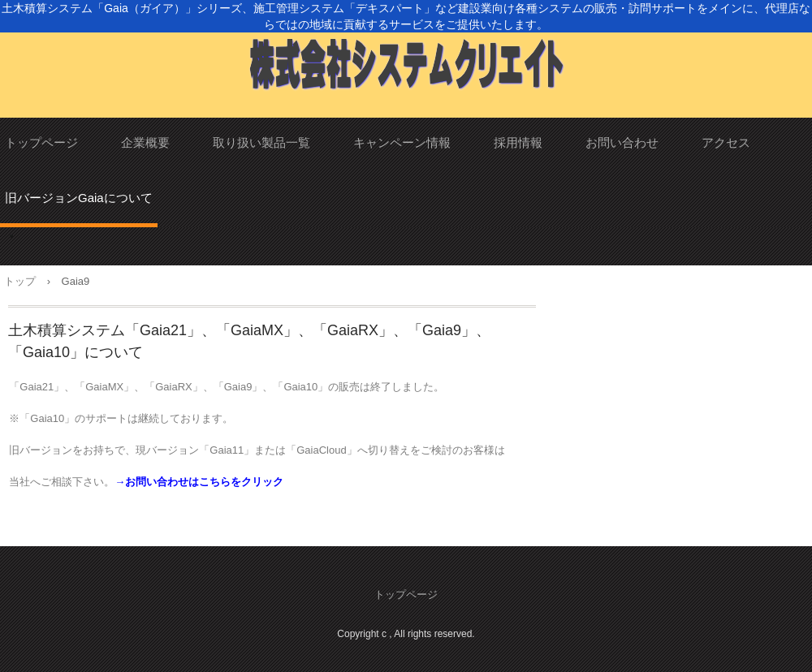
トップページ (41, 142)
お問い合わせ (622, 142)
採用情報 (518, 142)
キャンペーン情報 (402, 142)
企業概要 (145, 142)
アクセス (726, 142)
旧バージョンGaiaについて (79, 198)
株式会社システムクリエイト (406, 59)
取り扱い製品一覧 (261, 142)
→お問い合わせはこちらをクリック (199, 482)
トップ (20, 281)
